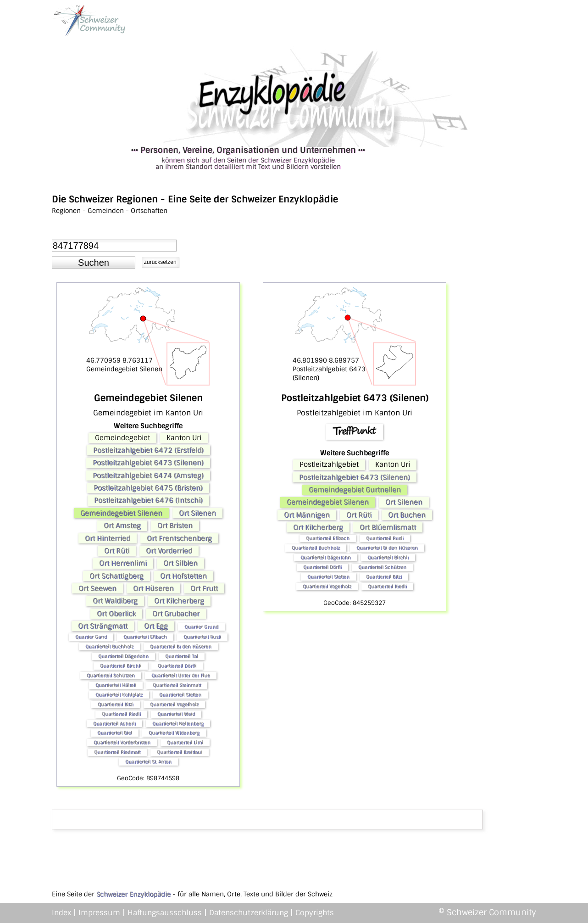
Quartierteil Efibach (145, 637)
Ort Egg (156, 626)
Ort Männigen (307, 515)
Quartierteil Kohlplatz (119, 695)
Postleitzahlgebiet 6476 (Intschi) (148, 500)
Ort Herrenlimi (123, 563)
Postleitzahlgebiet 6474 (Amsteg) (148, 475)
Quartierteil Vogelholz (174, 704)
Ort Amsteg (122, 526)
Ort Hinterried (108, 538)
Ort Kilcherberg (179, 601)
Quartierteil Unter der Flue (181, 675)
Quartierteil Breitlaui (180, 752)
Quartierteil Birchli (121, 666)
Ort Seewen (97, 588)
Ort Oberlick (116, 614)
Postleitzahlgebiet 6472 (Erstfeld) (148, 450)
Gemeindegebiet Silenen (121, 513)
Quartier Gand (91, 637)
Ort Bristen (175, 526)
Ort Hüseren (153, 588)
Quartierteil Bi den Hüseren (181, 646)
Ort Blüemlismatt (388, 527)
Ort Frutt (204, 588)
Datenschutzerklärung (249, 913)
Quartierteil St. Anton (148, 762)
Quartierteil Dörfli (177, 666)
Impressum (99, 913)
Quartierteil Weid (176, 714)
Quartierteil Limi (185, 742)
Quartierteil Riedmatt (117, 752)
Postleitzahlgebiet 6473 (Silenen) (148, 463)
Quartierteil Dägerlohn (123, 656)
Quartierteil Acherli (114, 724)
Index (61, 913)
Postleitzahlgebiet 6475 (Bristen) (148, 488)
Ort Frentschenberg (179, 538)
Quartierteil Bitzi (116, 704)
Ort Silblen (180, 563)
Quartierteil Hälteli (116, 685)
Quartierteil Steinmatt (177, 685)
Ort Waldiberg (115, 601)
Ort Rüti (117, 551)
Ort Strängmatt (103, 626)
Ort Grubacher (176, 614)
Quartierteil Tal (182, 656)
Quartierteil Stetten (180, 695)
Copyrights (315, 913)
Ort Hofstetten (183, 576)
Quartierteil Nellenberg (178, 724)
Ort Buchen (407, 515)
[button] (94, 263)
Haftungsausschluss (165, 913)
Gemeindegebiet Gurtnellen (355, 490)
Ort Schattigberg (116, 576)
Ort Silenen (197, 513)
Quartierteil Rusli (202, 637)
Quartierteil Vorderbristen (122, 742)
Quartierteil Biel (115, 733)
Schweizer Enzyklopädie (133, 894)
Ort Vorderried (169, 551)
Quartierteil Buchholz (109, 646)
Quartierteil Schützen (111, 675)
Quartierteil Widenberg (174, 733)
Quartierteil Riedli (121, 714)
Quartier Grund (201, 627)
